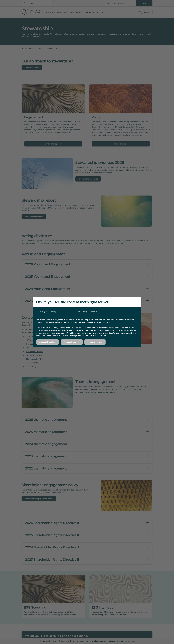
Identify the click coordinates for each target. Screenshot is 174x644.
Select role (94, 312)
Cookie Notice (116, 320)
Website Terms (73, 320)
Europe (54, 312)
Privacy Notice (99, 320)
